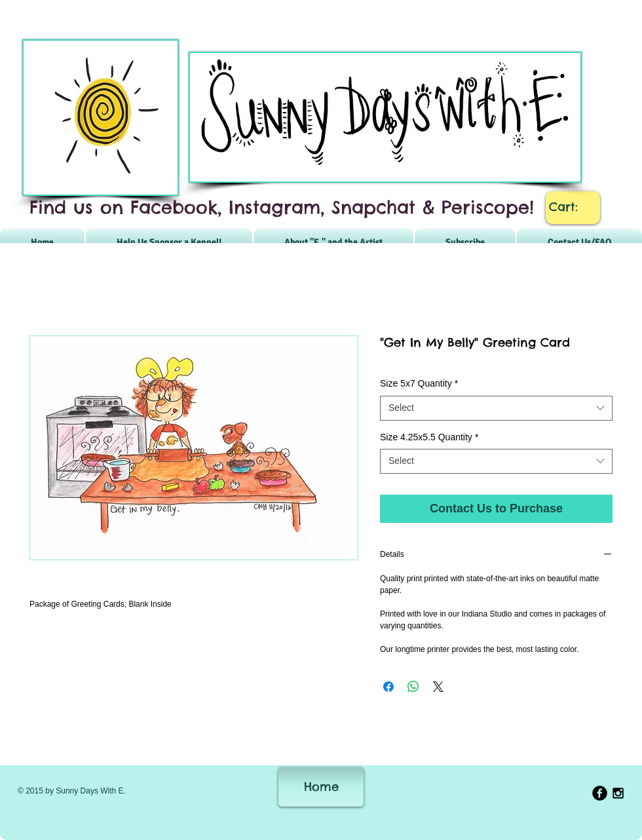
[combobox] (496, 408)
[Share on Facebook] (388, 687)
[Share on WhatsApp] (413, 687)
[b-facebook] (600, 793)
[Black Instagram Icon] (618, 793)
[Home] (321, 787)
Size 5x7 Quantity (419, 383)
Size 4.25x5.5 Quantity (429, 437)
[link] (573, 207)
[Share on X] (438, 687)
